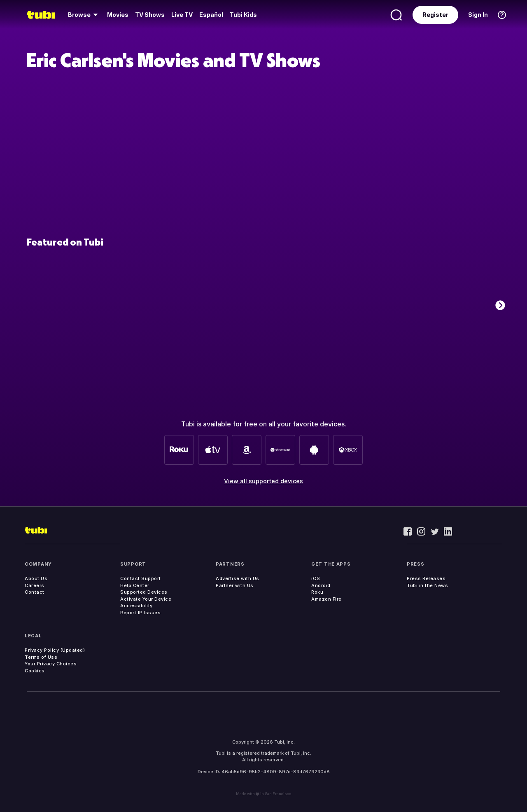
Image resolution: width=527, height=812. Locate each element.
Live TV (182, 15)
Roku (317, 592)
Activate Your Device (146, 599)
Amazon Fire (326, 599)
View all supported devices (263, 481)
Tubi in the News (427, 585)
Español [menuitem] (211, 15)
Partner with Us (235, 585)
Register (435, 15)
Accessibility (136, 606)
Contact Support (141, 578)
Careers (35, 585)
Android (321, 585)
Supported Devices (144, 592)
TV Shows (150, 15)
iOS (316, 578)
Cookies (35, 671)
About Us (36, 578)
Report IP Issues (140, 613)
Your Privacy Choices (51, 664)
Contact (35, 592)
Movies (118, 15)
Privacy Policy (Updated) (55, 650)
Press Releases (426, 578)
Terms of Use (41, 657)
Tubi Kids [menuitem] (243, 15)
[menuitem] (84, 15)
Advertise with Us (238, 578)
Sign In (478, 15)
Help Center (135, 585)
